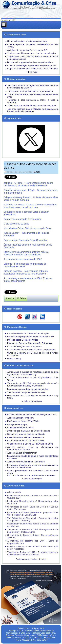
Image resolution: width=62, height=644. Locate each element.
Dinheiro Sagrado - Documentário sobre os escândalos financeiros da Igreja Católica (26, 272)
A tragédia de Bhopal (17, 424)
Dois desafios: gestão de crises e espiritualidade (30, 62)
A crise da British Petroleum (21, 418)
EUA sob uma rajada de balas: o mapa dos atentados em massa (33, 457)
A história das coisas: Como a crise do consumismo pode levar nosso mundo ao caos (30, 206)
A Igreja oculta (14, 492)
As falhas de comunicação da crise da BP (27, 50)
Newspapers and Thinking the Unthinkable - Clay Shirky (33, 397)
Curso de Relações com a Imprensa (24, 346)
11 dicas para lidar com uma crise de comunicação (31, 53)
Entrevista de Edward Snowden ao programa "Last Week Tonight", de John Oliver (33, 514)
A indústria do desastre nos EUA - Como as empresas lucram (33, 542)
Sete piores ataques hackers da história (26, 434)
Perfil (42, 628)
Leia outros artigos (33, 401)
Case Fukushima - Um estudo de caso (26, 437)
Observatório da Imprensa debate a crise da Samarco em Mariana (33, 525)
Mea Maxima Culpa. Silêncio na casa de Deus (27, 228)
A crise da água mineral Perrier (22, 453)
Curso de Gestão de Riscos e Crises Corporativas (31, 350)
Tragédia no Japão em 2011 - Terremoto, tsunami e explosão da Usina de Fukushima (33, 553)
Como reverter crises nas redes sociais (26, 441)
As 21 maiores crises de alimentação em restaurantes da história (33, 448)
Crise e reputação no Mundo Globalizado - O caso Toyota (33, 46)
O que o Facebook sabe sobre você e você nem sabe (33, 69)
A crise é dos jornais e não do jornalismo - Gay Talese (33, 379)
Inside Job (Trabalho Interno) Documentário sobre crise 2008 (33, 502)
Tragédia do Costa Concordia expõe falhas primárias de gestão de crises (33, 58)
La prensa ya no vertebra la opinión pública (28, 389)
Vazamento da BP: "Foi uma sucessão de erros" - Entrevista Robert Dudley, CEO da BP (33, 384)
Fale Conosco (24, 628)
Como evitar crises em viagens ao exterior (27, 41)
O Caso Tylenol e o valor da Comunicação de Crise (32, 415)
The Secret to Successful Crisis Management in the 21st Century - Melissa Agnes (33, 531)
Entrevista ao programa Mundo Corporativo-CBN (31, 337)
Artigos (35, 628)
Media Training (14, 359)
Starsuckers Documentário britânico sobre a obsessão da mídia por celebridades (26, 253)
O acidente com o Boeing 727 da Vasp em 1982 (30, 444)
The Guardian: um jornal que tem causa (26, 392)
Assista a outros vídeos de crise (31, 559)
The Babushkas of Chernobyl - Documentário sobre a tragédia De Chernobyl (33, 519)
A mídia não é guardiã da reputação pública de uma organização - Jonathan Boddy (33, 373)
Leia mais (33, 72)
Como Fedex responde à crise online (23, 219)
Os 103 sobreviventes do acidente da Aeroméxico (31, 476)
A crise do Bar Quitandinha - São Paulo (26, 462)
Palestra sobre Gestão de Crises (23, 340)
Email (37, 172)
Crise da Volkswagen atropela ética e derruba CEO (32, 65)
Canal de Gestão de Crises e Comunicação (28, 333)
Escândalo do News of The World (23, 421)
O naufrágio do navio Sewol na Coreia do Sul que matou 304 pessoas (33, 508)
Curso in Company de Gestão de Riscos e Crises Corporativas (33, 354)
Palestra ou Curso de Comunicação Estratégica (30, 343)
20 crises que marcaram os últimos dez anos (29, 431)
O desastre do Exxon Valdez (21, 428)
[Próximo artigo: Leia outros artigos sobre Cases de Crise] (22, 298)
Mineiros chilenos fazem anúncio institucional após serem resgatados (33, 548)
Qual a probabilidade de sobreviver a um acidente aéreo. (33, 472)
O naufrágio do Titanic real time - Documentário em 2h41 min (33, 536)
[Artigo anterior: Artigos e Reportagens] (10, 298)
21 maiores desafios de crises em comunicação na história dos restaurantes (33, 466)
